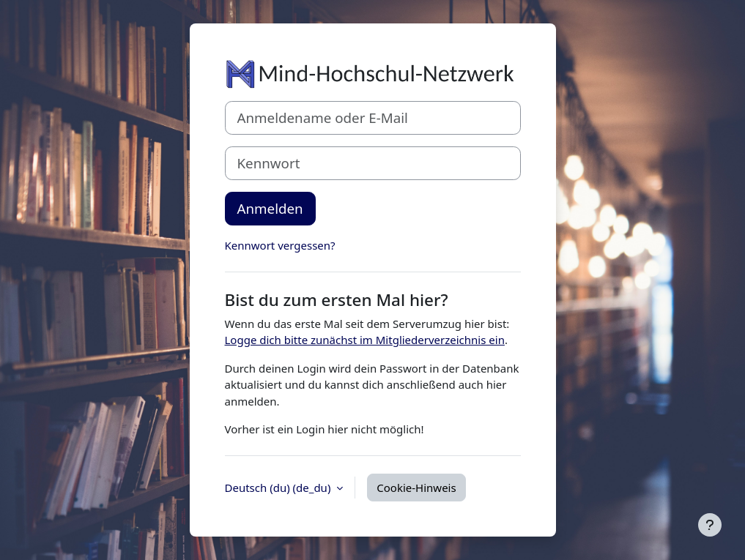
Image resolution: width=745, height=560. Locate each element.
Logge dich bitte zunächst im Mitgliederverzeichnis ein (365, 340)
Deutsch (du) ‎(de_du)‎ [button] (279, 488)
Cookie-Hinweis (416, 488)
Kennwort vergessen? (280, 245)
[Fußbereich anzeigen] (710, 525)
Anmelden (270, 208)
